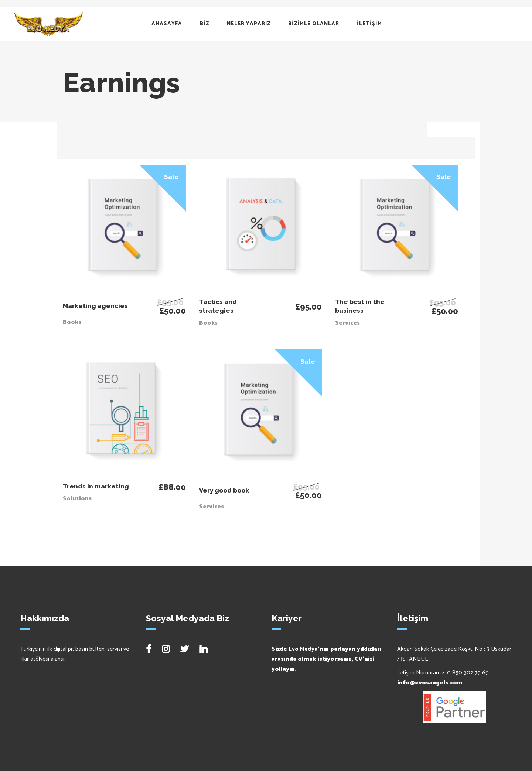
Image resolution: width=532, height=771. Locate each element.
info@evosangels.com (430, 683)
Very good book (224, 490)
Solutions (77, 499)
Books (72, 322)
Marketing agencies (95, 306)
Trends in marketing (96, 486)
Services (347, 323)
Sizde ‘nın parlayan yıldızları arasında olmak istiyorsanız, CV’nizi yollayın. (327, 659)
